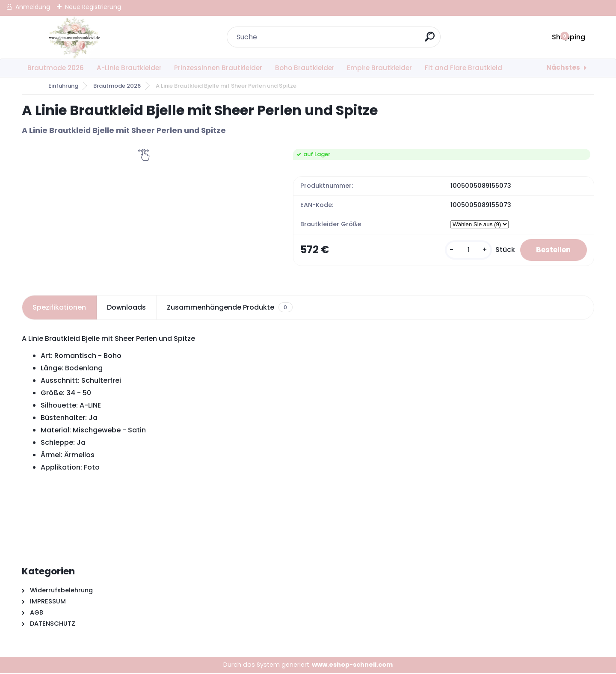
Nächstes (563, 67)
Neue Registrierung (93, 7)
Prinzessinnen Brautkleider (218, 68)
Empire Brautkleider (379, 68)
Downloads (126, 308)
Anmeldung (33, 7)
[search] (431, 40)
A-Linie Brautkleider (129, 68)
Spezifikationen (59, 308)
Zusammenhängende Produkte (230, 308)
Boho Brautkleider (305, 68)
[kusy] (463, 250)
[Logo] (74, 37)
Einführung (63, 86)
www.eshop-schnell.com (352, 665)
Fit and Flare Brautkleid (463, 68)
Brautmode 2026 (56, 68)
